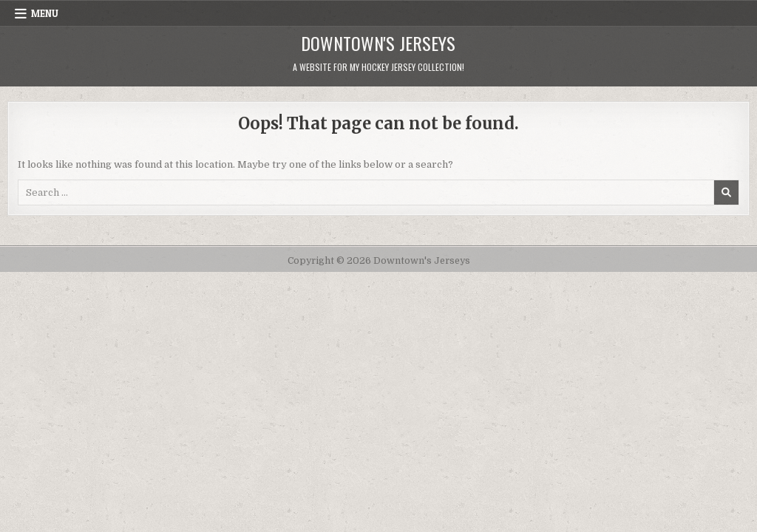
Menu (45, 13)
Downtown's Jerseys (378, 43)
